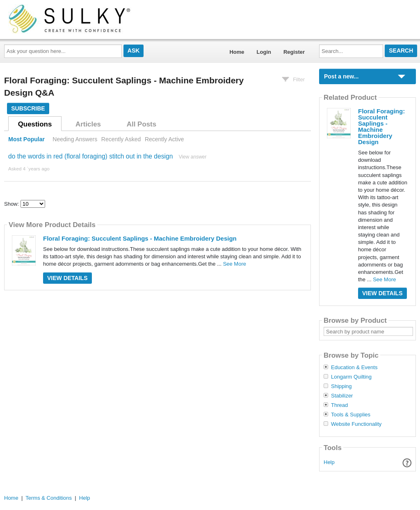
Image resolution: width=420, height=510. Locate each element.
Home (237, 52)
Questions (35, 124)
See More (235, 264)
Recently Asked (121, 139)
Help (329, 462)
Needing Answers (75, 139)
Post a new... (341, 76)
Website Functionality (356, 424)
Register (294, 52)
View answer (193, 157)
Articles (88, 124)
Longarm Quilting (351, 377)
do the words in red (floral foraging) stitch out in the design (90, 156)
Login (264, 52)
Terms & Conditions (49, 498)
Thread (339, 405)
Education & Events (354, 368)
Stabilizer (342, 396)
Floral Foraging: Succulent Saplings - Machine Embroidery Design (140, 238)
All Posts (142, 124)
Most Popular (26, 139)
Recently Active (164, 139)
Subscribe (28, 108)
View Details (67, 278)
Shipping (341, 386)
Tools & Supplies (351, 415)
